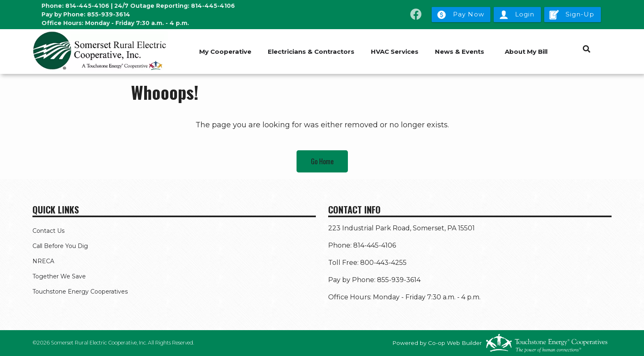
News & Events (460, 52)
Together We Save (59, 276)
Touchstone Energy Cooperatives (80, 292)
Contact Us (48, 231)
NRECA (43, 261)
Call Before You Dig (60, 246)
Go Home (322, 161)
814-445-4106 (87, 6)
